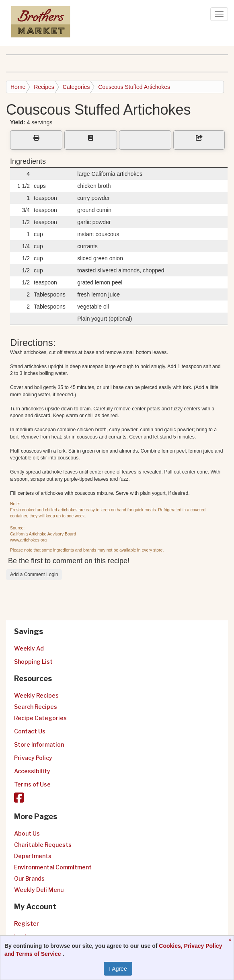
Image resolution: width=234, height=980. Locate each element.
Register (27, 923)
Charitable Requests (43, 845)
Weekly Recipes (36, 695)
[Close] (231, 940)
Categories (76, 87)
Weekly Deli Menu (39, 890)
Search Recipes (36, 707)
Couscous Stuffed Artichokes (134, 87)
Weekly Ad (29, 648)
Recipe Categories (40, 718)
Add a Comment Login (34, 574)
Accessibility (32, 771)
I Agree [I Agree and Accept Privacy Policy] (118, 969)
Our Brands (29, 878)
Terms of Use (32, 784)
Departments (33, 856)
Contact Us (30, 731)
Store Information (39, 744)
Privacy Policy (33, 758)
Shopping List (33, 662)
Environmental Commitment (53, 867)
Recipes (44, 87)
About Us (27, 833)
